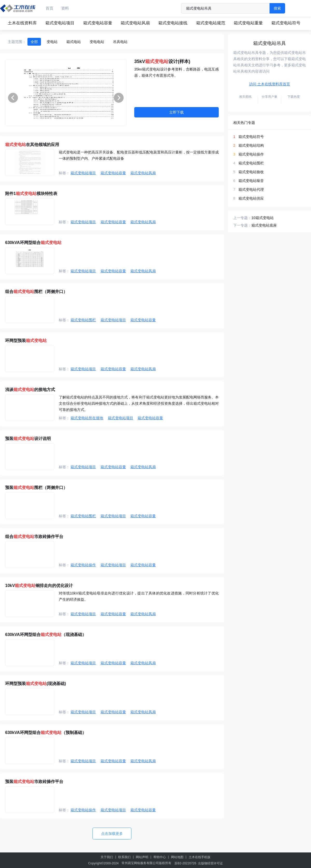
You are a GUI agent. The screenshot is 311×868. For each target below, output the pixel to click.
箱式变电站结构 (251, 145)
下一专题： (242, 225)
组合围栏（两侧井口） (36, 292)
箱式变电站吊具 (270, 43)
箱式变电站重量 (248, 23)
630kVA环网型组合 (33, 243)
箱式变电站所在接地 (87, 418)
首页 (50, 8)
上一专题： (242, 218)
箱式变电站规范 (211, 23)
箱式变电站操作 (83, 565)
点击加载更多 (112, 834)
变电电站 (97, 42)
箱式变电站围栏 (83, 320)
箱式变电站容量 (98, 23)
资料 (65, 8)
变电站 (52, 42)
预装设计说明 (28, 439)
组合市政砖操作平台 (34, 537)
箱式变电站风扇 (135, 23)
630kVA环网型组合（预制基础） (46, 733)
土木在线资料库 (22, 23)
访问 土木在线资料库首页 (270, 84)
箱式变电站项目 (60, 23)
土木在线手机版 (200, 857)
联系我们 (124, 857)
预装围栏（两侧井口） (36, 488)
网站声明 (142, 857)
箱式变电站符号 (286, 23)
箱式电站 (74, 42)
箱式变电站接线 (173, 23)
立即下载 (176, 112)
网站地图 (177, 857)
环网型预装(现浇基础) (36, 684)
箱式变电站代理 (251, 190)
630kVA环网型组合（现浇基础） (46, 635)
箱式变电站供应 (251, 198)
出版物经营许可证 (210, 863)
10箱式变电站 (263, 218)
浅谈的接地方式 (30, 390)
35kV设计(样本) (162, 61)
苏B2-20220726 (185, 863)
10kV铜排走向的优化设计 (39, 586)
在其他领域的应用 (32, 145)
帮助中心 (160, 857)
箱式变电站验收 (251, 172)
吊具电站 (120, 42)
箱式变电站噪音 (251, 181)
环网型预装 (26, 341)
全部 (34, 42)
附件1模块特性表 (31, 194)
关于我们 (107, 857)
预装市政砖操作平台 (34, 782)
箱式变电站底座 (264, 225)
